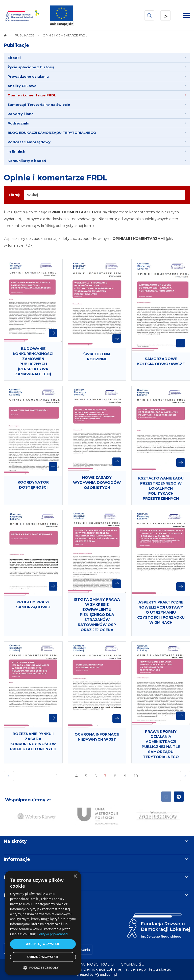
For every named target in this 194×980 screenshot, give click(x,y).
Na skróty (15, 841)
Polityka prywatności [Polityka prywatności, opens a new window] (53, 934)
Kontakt (13, 895)
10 (136, 776)
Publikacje (16, 45)
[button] (43, 967)
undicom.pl (106, 974)
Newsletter (17, 877)
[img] (62, 15)
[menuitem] (97, 58)
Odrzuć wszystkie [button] (43, 957)
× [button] (75, 876)
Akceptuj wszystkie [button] (43, 944)
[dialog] (43, 923)
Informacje (17, 859)
